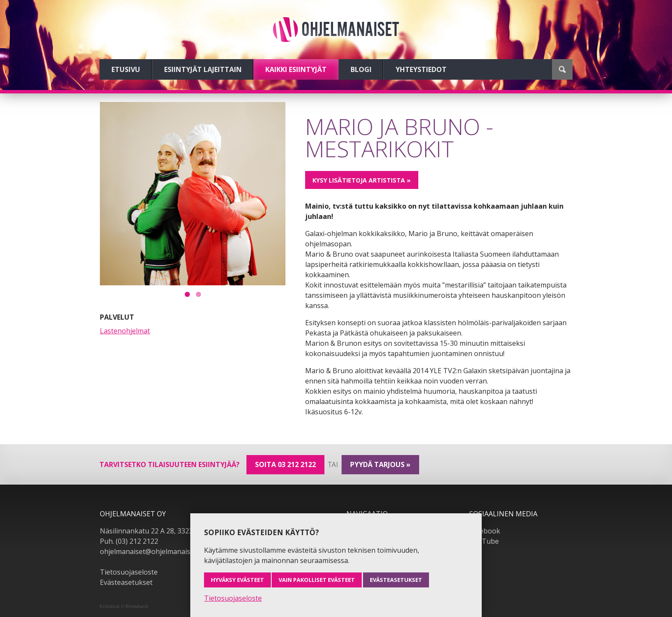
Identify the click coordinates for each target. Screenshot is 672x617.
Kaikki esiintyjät (296, 69)
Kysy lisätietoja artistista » (361, 180)
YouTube (484, 541)
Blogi (361, 69)
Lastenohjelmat (125, 331)
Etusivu (126, 69)
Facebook (485, 531)
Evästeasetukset (126, 582)
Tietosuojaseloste (129, 572)
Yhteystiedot (421, 69)
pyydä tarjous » (380, 464)
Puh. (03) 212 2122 (129, 541)
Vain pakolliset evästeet (317, 580)
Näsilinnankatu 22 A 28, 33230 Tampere (164, 531)
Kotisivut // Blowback (124, 606)
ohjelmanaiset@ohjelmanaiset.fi (151, 551)
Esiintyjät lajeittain (203, 69)
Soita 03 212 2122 (285, 464)
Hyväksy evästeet (237, 580)
